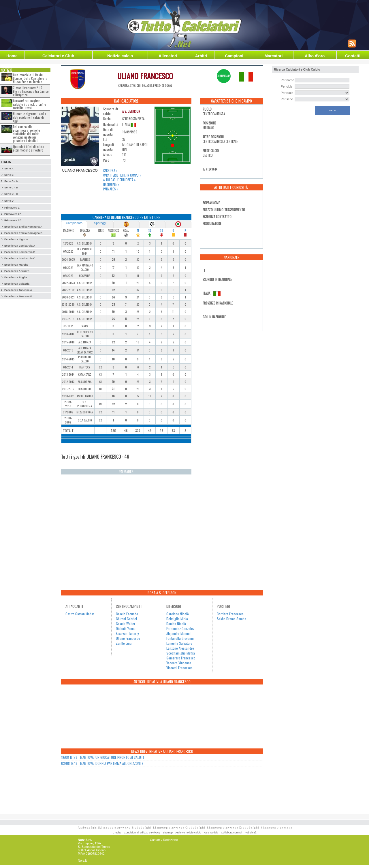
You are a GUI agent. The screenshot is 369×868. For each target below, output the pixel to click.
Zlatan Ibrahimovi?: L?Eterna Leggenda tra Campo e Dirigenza (31, 91)
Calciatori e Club (58, 56)
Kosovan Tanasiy (127, 633)
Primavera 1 (12, 208)
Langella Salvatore (179, 643)
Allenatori (168, 56)
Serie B (9, 175)
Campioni (234, 56)
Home (12, 56)
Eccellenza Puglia (16, 277)
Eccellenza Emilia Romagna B (23, 233)
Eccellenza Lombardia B (20, 252)
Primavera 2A (13, 214)
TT (138, 230)
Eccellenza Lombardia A (20, 246)
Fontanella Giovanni (180, 638)
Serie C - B (11, 188)
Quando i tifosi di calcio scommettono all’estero (28, 148)
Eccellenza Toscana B (18, 296)
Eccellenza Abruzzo (17, 271)
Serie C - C (11, 194)
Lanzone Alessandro (180, 648)
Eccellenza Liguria (16, 239)
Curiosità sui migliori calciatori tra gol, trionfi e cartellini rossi (29, 104)
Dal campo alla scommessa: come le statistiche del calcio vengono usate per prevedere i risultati (26, 134)
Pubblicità (251, 833)
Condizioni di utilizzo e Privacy (142, 833)
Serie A (9, 169)
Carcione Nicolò (178, 614)
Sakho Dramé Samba (231, 619)
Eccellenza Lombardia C (20, 258)
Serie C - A (11, 181)
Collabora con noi (232, 833)
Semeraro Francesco (181, 658)
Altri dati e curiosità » (119, 180)
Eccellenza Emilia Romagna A (23, 227)
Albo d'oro (315, 56)
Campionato (74, 223)
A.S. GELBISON (131, 111)
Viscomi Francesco (179, 668)
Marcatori (273, 56)
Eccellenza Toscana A (18, 290)
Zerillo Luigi (124, 643)
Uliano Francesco (128, 638)
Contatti (353, 56)
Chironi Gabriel (126, 619)
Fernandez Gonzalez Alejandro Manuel (180, 631)
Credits (117, 833)
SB (150, 230)
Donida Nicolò (176, 624)
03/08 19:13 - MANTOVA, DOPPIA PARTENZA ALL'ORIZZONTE (102, 763)
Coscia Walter (126, 624)
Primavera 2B (13, 220)
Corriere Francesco (230, 614)
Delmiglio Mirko (177, 619)
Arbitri (201, 56)
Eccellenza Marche (16, 265)
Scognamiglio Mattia (181, 653)
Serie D (9, 201)
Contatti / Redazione (164, 840)
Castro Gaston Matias (80, 614)
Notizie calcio (120, 56)
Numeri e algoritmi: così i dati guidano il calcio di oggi (29, 117)
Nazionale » (111, 184)
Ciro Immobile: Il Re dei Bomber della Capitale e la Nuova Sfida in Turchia (30, 78)
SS (161, 230)
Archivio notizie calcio (188, 833)
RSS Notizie (211, 833)
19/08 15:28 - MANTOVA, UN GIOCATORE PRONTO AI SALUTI (102, 757)
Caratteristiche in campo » (122, 175)
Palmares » (111, 189)
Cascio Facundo (127, 614)
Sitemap (168, 833)
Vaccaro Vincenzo (179, 663)
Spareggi (100, 223)
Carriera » (110, 171)
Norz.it (82, 861)
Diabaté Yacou (126, 628)
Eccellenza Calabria (17, 284)
